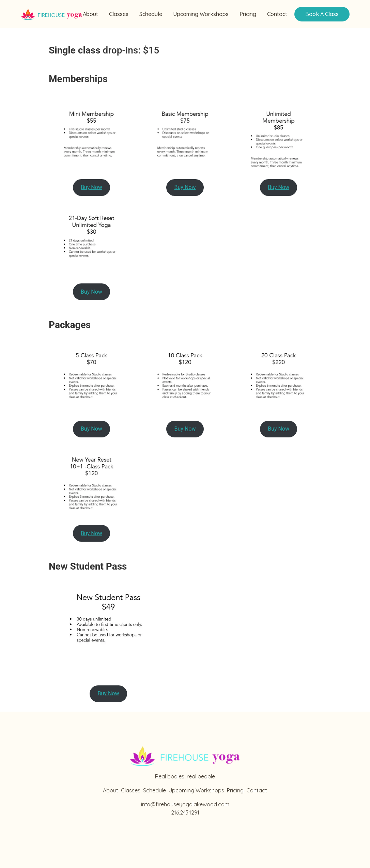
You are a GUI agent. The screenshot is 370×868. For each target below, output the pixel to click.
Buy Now (91, 187)
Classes (119, 14)
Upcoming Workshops (201, 14)
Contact (277, 14)
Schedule (151, 14)
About (90, 14)
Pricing (248, 14)
